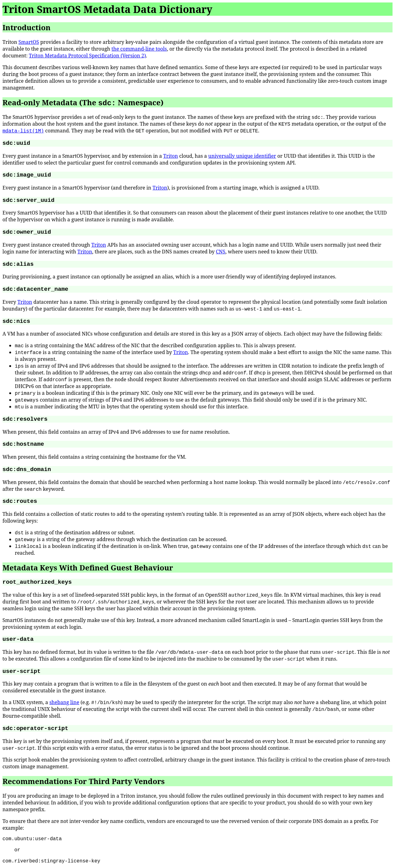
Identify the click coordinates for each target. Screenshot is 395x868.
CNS (221, 252)
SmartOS (29, 42)
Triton (171, 156)
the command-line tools (139, 49)
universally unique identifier (242, 156)
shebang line (64, 702)
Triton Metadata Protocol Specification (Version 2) (87, 56)
